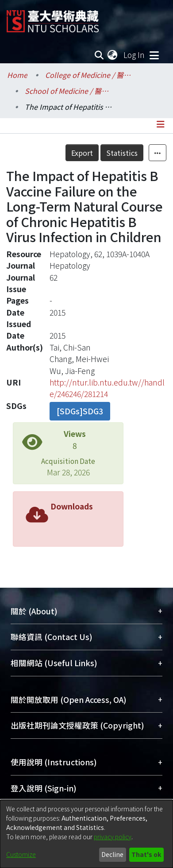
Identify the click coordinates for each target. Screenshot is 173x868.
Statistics (122, 153)
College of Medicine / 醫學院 (89, 75)
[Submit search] (99, 55)
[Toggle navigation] (154, 55)
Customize (21, 854)
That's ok (146, 854)
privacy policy (113, 837)
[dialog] (86, 834)
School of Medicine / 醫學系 (69, 91)
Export (82, 153)
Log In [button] (135, 55)
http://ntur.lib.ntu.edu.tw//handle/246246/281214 (107, 388)
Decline (112, 854)
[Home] (53, 18)
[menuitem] (113, 55)
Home (17, 75)
